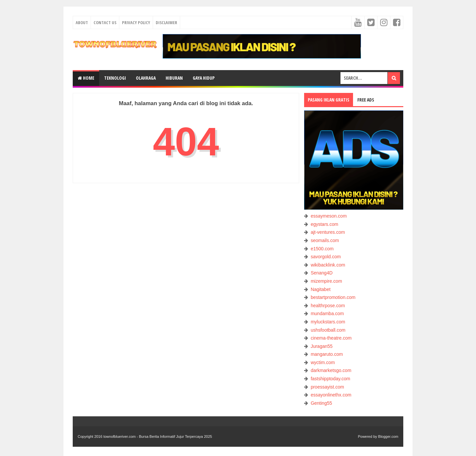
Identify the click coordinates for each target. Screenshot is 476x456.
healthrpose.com (328, 306)
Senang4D (322, 273)
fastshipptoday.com (331, 379)
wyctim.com (323, 362)
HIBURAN (174, 78)
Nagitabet (321, 289)
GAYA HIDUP (204, 78)
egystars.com (324, 224)
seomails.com (325, 240)
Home (86, 78)
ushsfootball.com (328, 330)
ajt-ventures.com (328, 232)
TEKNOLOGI (115, 78)
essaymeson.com (329, 216)
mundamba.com (327, 313)
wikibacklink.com (328, 265)
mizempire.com (326, 281)
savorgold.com (326, 257)
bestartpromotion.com (333, 297)
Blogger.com (388, 436)
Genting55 (321, 403)
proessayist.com (327, 387)
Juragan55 (322, 346)
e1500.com (322, 249)
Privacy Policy (136, 22)
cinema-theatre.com (331, 338)
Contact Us (105, 22)
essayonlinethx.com (331, 395)
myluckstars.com (328, 322)
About (82, 22)
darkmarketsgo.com (331, 370)
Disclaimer (166, 22)
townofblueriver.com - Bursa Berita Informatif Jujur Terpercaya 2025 (158, 436)
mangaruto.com (327, 354)
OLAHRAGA (146, 78)
